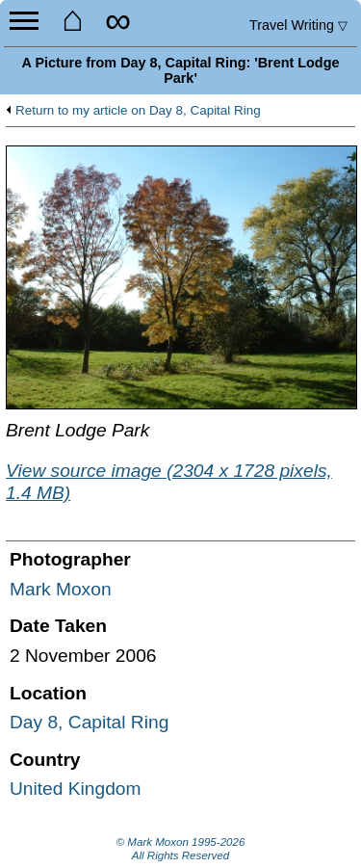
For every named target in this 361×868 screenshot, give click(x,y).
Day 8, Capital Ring (89, 722)
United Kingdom (76, 789)
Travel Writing (298, 25)
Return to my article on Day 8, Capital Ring (138, 111)
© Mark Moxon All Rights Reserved (181, 849)
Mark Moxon (61, 589)
